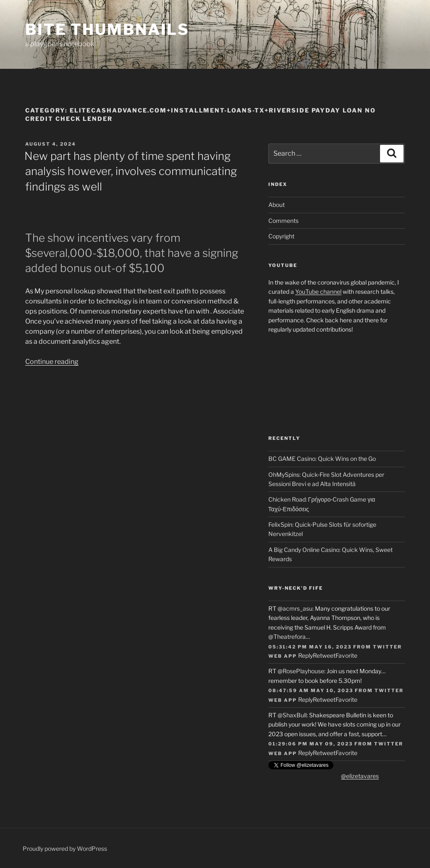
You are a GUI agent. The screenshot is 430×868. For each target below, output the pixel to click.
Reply (305, 655)
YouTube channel (318, 292)
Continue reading (52, 362)
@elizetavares (360, 776)
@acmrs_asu (295, 608)
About (277, 205)
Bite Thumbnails (107, 29)
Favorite (346, 655)
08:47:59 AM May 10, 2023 (311, 690)
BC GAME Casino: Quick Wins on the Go (322, 459)
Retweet (324, 655)
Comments (283, 221)
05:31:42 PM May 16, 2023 (310, 647)
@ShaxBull (292, 715)
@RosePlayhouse (301, 671)
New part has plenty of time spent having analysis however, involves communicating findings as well (131, 171)
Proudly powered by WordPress (65, 848)
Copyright (281, 236)
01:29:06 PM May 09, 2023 (311, 744)
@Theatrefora (287, 637)
